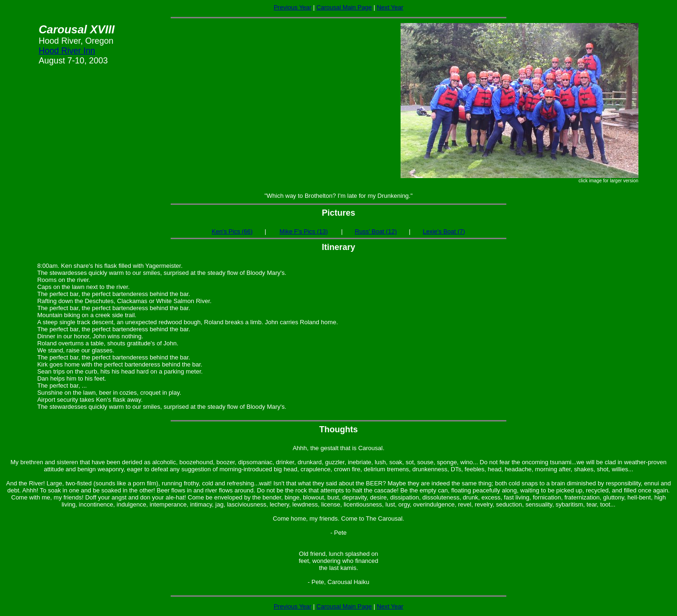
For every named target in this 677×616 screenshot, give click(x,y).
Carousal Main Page (344, 7)
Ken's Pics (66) (232, 231)
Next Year (390, 7)
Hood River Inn (67, 51)
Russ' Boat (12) (376, 231)
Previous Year (292, 7)
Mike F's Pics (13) (303, 231)
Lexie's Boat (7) (444, 231)
